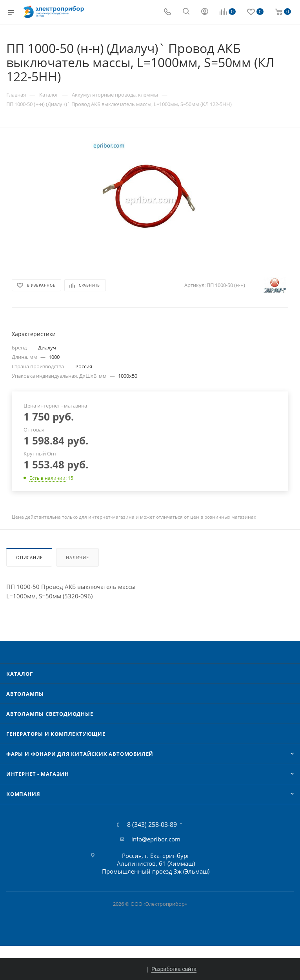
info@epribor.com (156, 839)
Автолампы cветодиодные (50, 714)
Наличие (77, 557)
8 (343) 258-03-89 (152, 825)
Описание (29, 557)
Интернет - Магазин (37, 774)
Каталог (20, 674)
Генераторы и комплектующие (56, 734)
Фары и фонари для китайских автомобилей (80, 754)
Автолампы (25, 694)
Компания (23, 794)
